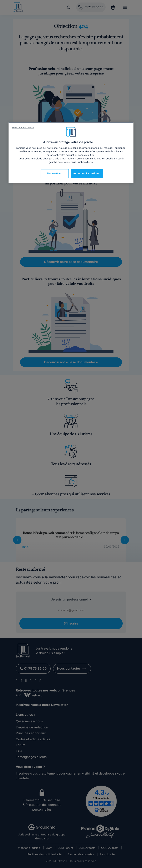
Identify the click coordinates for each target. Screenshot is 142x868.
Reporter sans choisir (23, 128)
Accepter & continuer (87, 173)
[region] (71, 153)
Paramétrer (55, 173)
